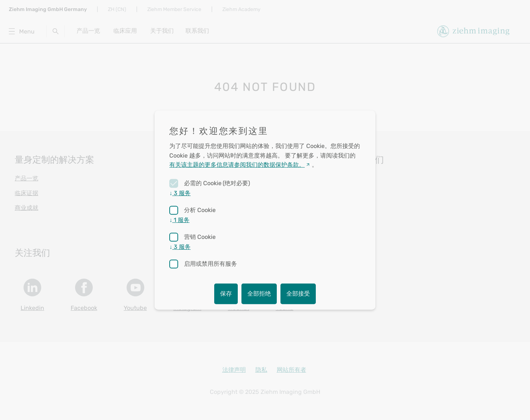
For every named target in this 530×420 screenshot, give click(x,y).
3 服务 (180, 193)
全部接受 (298, 294)
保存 (226, 294)
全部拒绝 (259, 294)
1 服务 (179, 220)
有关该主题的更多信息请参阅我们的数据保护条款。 (237, 165)
